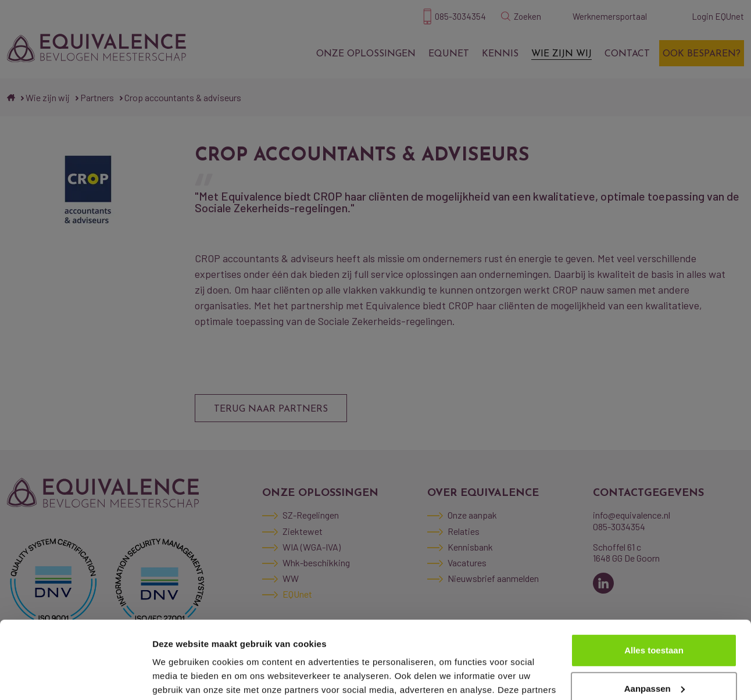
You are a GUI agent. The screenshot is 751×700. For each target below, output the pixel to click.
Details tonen (180, 677)
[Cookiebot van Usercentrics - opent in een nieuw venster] (75, 677)
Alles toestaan (654, 578)
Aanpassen (655, 615)
